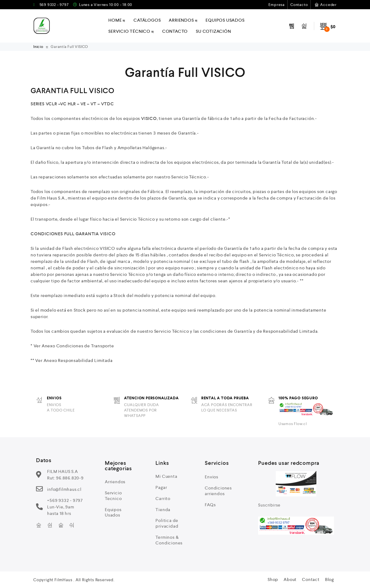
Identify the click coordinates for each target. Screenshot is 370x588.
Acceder (325, 5)
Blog (330, 579)
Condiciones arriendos (218, 491)
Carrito (163, 499)
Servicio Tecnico (113, 496)
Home (117, 20)
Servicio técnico (131, 31)
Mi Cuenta (166, 476)
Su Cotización (213, 31)
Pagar (161, 487)
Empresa (277, 5)
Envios (212, 477)
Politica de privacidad (167, 523)
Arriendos (183, 20)
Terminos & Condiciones (169, 540)
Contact (311, 579)
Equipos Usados (225, 20)
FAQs (210, 505)
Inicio (39, 47)
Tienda (163, 510)
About (290, 579)
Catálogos (147, 20)
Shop (273, 579)
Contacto (299, 5)
